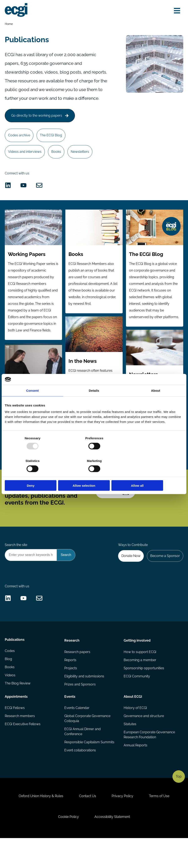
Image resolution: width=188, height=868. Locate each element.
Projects (71, 692)
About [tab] (156, 402)
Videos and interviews (25, 164)
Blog (9, 684)
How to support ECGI (140, 676)
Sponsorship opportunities (144, 692)
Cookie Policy (68, 845)
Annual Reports (136, 771)
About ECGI (133, 721)
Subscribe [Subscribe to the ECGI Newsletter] (116, 510)
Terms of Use (161, 824)
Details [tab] (94, 402)
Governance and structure (144, 741)
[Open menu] (176, 11)
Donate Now (130, 576)
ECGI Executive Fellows (23, 749)
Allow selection (94, 474)
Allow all (154, 474)
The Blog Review (18, 709)
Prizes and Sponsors (80, 709)
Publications (15, 664)
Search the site (16, 565)
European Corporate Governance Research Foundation (149, 760)
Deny (34, 474)
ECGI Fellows (15, 732)
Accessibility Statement (113, 845)
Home (9, 24)
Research (72, 664)
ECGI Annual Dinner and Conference (82, 756)
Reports (70, 684)
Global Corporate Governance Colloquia (87, 743)
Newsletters (82, 164)
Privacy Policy (123, 824)
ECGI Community (137, 701)
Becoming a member (140, 684)
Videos (10, 701)
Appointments (16, 721)
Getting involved (137, 664)
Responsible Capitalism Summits (89, 767)
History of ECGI (135, 732)
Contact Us (87, 824)
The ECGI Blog (52, 146)
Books (57, 164)
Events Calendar (77, 732)
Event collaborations (80, 776)
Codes (10, 676)
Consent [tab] (32, 402)
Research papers (77, 676)
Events (70, 721)
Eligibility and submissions (84, 701)
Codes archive (20, 146)
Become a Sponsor (165, 576)
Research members (20, 741)
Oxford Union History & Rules (40, 824)
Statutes (130, 749)
